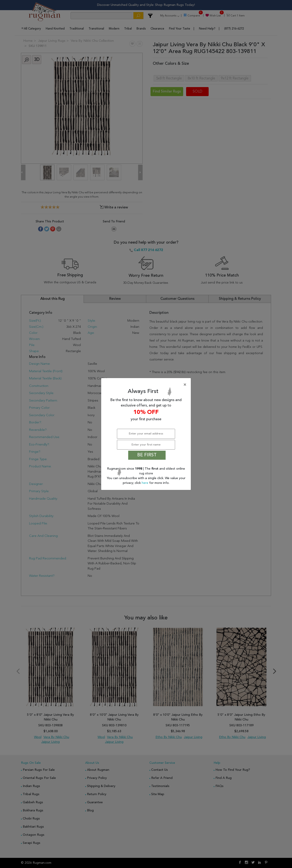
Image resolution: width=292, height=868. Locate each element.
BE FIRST (147, 455)
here (145, 483)
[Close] (147, 385)
